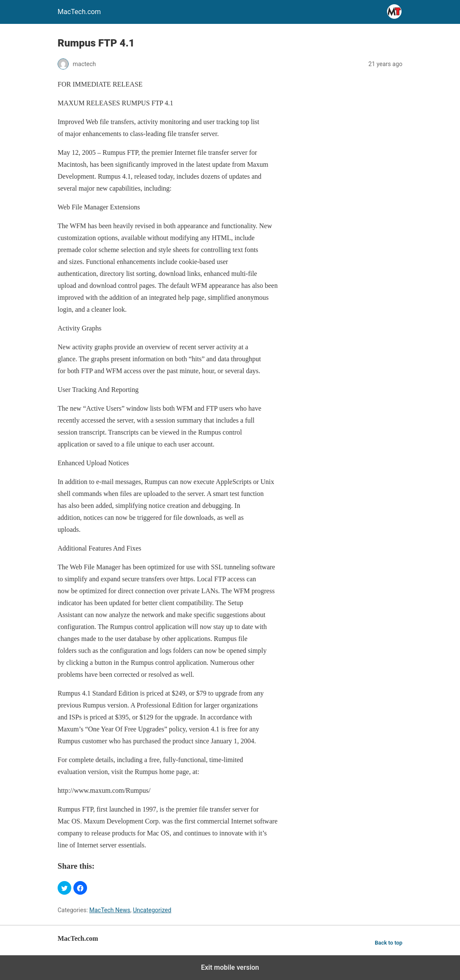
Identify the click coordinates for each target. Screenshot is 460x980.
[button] (64, 888)
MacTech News (110, 910)
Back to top (389, 943)
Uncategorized (152, 910)
